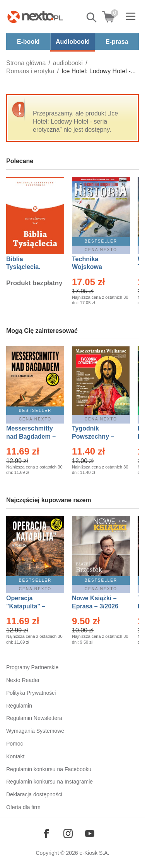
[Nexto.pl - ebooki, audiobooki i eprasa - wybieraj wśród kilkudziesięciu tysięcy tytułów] (35, 17)
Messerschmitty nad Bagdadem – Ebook (31, 437)
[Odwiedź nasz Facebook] (46, 834)
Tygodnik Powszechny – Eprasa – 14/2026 (97, 437)
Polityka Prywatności (31, 693)
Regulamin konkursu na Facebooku (49, 769)
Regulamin (19, 706)
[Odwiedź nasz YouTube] (90, 834)
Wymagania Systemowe (35, 731)
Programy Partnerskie (32, 667)
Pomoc (15, 744)
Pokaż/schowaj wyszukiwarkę (92, 17)
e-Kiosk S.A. (95, 853)
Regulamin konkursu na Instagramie (49, 782)
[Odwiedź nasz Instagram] (68, 834)
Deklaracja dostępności (34, 794)
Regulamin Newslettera (34, 718)
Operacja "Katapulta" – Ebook (26, 606)
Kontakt (15, 756)
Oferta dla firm (23, 807)
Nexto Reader (23, 680)
